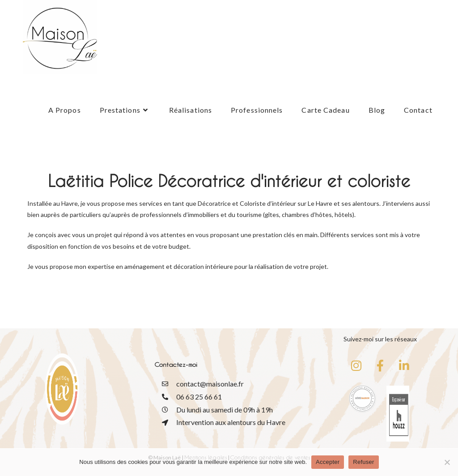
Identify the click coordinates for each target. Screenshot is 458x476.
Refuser (363, 462)
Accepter (328, 462)
